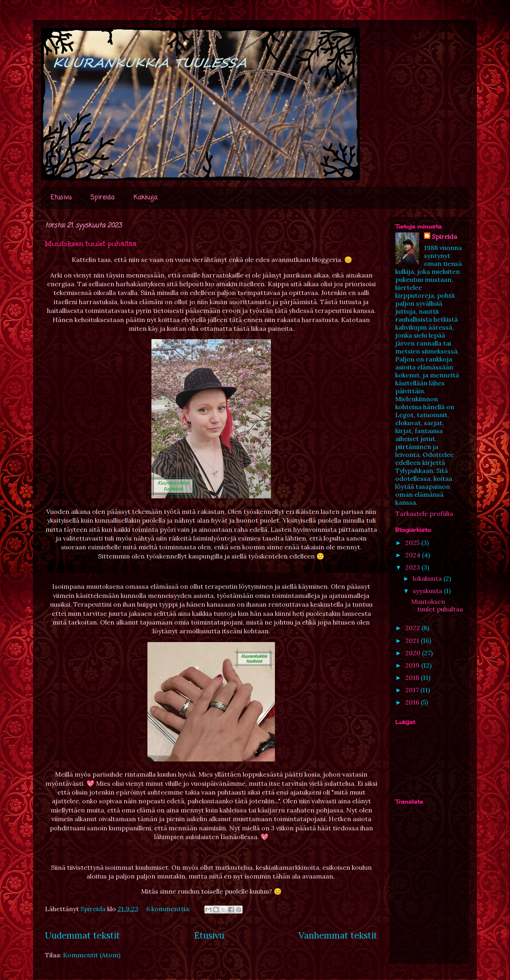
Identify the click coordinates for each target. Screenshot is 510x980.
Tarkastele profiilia (424, 513)
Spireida (102, 198)
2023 (413, 567)
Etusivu (61, 198)
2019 (413, 665)
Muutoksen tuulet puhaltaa (91, 244)
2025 (413, 543)
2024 (414, 555)
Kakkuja (145, 198)
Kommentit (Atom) (92, 955)
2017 (413, 690)
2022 (413, 628)
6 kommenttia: (169, 909)
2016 (413, 702)
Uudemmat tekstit (82, 935)
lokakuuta (428, 578)
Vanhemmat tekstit (338, 935)
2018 (413, 677)
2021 (413, 640)
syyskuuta (428, 591)
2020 (414, 653)
